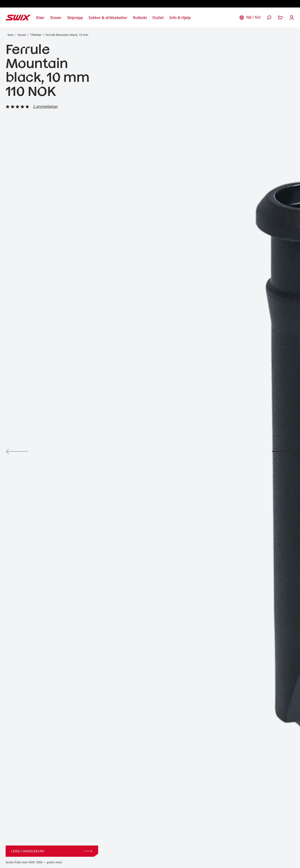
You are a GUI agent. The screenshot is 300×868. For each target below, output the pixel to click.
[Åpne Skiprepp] (75, 18)
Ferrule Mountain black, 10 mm (67, 35)
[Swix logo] (18, 18)
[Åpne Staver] (56, 18)
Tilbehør (36, 35)
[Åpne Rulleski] (140, 18)
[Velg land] (250, 18)
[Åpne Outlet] (158, 18)
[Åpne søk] (269, 18)
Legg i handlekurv (52, 851)
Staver (22, 35)
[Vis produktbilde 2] (283, 451)
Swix (11, 35)
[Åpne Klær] (40, 18)
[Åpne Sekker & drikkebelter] (108, 18)
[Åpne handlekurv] (280, 18)
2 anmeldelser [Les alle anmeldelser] (46, 107)
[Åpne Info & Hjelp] (180, 18)
